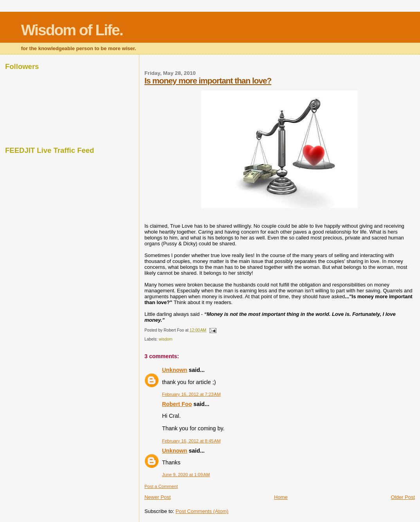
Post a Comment (161, 486)
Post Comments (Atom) (202, 511)
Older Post (403, 497)
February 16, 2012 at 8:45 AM (191, 441)
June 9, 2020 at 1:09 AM (186, 475)
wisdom (165, 339)
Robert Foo (177, 404)
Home (281, 497)
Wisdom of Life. (72, 30)
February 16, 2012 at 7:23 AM (191, 394)
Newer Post (158, 497)
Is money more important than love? (208, 81)
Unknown (175, 370)
